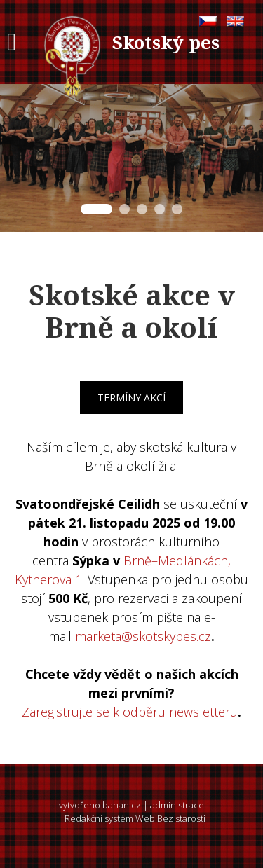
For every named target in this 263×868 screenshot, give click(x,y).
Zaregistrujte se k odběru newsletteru (130, 712)
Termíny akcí (131, 398)
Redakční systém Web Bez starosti (135, 818)
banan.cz (122, 805)
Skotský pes (166, 42)
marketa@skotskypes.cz (143, 636)
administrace (177, 805)
